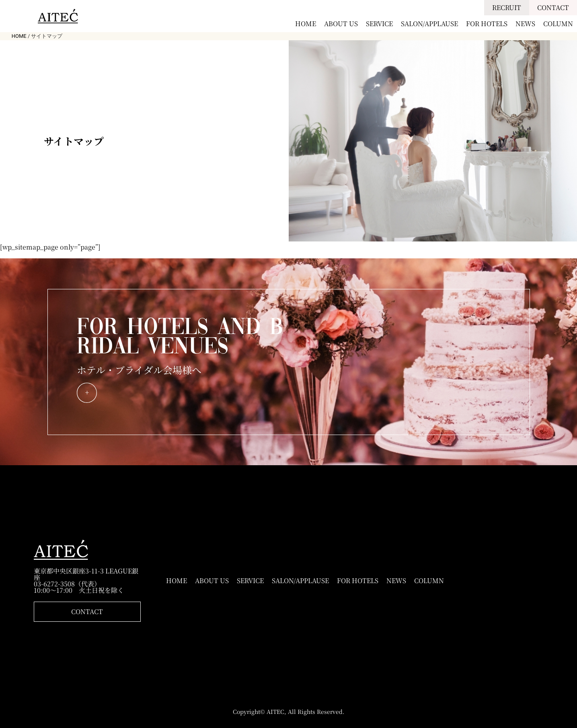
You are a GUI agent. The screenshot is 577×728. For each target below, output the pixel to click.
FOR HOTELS (487, 24)
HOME (306, 24)
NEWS (525, 24)
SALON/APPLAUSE (429, 24)
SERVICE (379, 24)
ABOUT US (341, 24)
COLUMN (558, 24)
